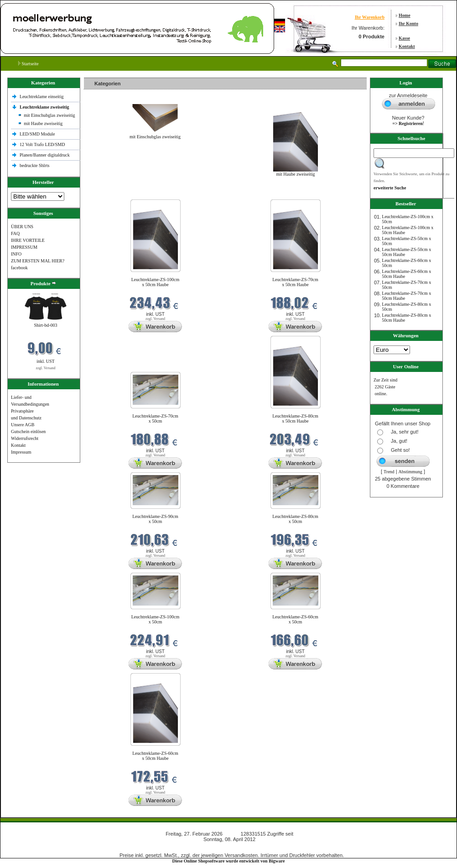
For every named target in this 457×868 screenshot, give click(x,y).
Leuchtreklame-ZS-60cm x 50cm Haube (155, 756)
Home (405, 15)
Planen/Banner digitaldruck (45, 155)
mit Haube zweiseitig (43, 123)
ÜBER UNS (22, 227)
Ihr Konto (408, 24)
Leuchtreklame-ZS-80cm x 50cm (295, 519)
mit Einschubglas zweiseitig (49, 115)
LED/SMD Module (37, 134)
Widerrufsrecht (25, 438)
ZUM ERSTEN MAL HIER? (38, 261)
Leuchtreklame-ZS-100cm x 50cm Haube (156, 282)
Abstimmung (410, 472)
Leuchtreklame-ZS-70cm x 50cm (155, 418)
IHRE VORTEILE (28, 240)
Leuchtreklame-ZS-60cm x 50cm (295, 619)
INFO (16, 254)
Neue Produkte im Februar (111, 194)
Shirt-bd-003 (45, 325)
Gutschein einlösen (28, 431)
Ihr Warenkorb (370, 17)
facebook (19, 268)
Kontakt (407, 46)
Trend (389, 472)
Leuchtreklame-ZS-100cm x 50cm (156, 619)
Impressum (21, 452)
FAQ (15, 233)
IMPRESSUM (24, 247)
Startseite (29, 64)
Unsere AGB (23, 425)
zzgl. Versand (46, 368)
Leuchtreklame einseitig (42, 97)
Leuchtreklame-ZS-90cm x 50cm (155, 519)
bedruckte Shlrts (34, 165)
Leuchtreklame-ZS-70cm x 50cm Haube (295, 282)
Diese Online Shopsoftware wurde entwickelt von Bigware (229, 861)
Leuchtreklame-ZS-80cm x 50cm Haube (295, 418)
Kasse (404, 38)
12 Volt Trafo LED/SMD (42, 144)
